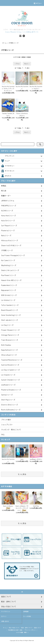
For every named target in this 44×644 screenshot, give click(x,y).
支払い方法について (14, 628)
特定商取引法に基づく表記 (15, 630)
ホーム (4, 43)
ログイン (4, 616)
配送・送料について (27, 628)
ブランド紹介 (6, 420)
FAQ (3, 435)
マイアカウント (6, 612)
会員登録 (26, 612)
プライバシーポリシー (30, 630)
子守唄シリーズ (13, 43)
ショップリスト (7, 425)
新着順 (29, 57)
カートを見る (27, 616)
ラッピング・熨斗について (11, 430)
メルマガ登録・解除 (21, 632)
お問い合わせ (5, 621)
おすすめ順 (17, 57)
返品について (38, 628)
